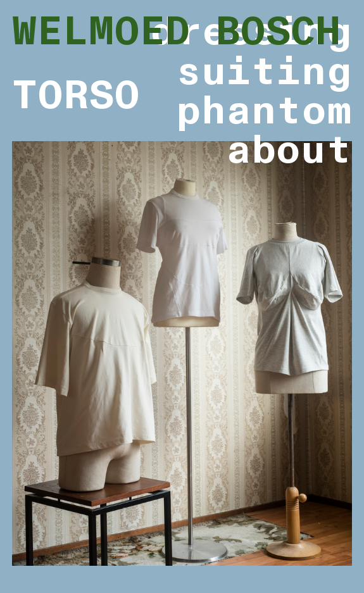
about (289, 150)
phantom (264, 111)
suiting (264, 72)
